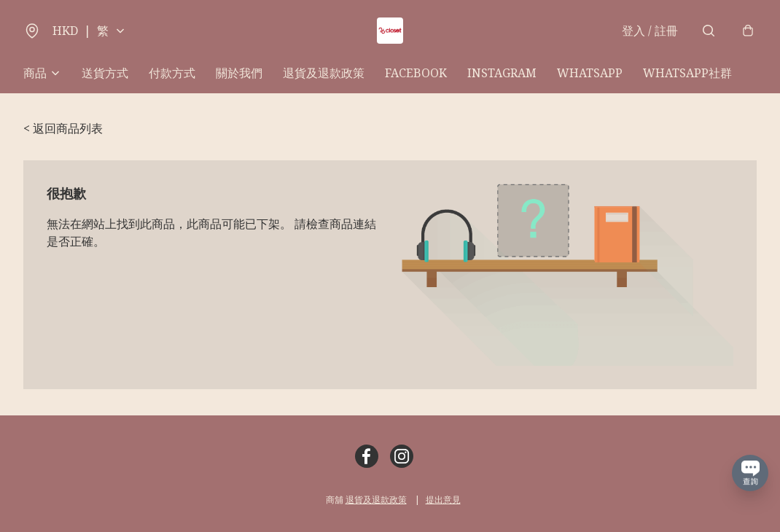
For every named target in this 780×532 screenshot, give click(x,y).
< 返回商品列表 (63, 128)
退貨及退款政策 (324, 73)
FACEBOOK (416, 73)
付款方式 (172, 73)
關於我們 (239, 73)
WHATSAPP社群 (687, 73)
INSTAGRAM (502, 73)
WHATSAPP (590, 73)
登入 (650, 31)
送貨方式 (105, 73)
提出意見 (443, 500)
